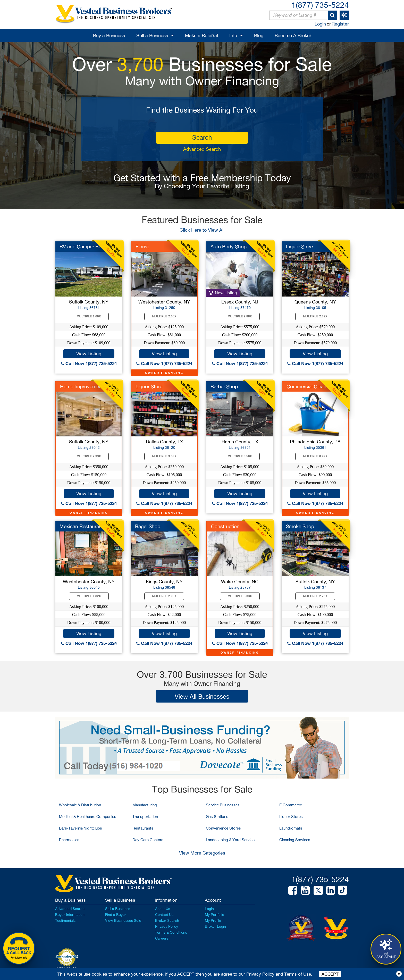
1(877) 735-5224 (320, 5)
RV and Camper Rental (84, 247)
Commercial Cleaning (310, 386)
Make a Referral (201, 35)
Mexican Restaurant (81, 526)
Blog (259, 35)
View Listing (89, 354)
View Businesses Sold (123, 920)
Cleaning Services (295, 840)
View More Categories (202, 853)
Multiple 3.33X (164, 456)
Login (320, 24)
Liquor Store (299, 247)
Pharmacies (69, 840)
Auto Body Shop (229, 247)
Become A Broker (293, 35)
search (202, 137)
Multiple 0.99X (315, 456)
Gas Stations (217, 817)
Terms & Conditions (171, 932)
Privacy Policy (167, 926)
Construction (225, 526)
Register (340, 24)
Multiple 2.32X (315, 316)
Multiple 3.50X (240, 456)
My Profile (213, 920)
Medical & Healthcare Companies (88, 817)
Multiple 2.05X (164, 316)
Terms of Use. (298, 974)
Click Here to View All (202, 230)
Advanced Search (202, 149)
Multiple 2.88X (240, 316)
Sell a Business (152, 35)
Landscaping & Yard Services (231, 840)
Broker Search (167, 920)
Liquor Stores (291, 817)
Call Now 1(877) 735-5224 (89, 363)
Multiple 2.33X (89, 456)
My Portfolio (214, 915)
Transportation (145, 817)
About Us (163, 909)
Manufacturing (145, 805)
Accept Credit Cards (67, 968)
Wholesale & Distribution (80, 805)
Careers (162, 938)
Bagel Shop (148, 526)
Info (233, 35)
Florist (142, 247)
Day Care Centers (148, 840)
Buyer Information (70, 915)
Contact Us (164, 915)
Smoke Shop (300, 526)
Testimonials (65, 920)
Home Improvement (82, 386)
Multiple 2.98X (164, 596)
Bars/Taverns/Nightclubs (81, 828)
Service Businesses (223, 805)
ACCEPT (330, 974)
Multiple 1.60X (89, 316)
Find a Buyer (116, 915)
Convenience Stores (223, 828)
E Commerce (291, 805)
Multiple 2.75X (315, 596)
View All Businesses (202, 696)
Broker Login (215, 926)
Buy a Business (109, 35)
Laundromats (291, 828)
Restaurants (143, 828)
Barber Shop (224, 386)
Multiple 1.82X (89, 596)
